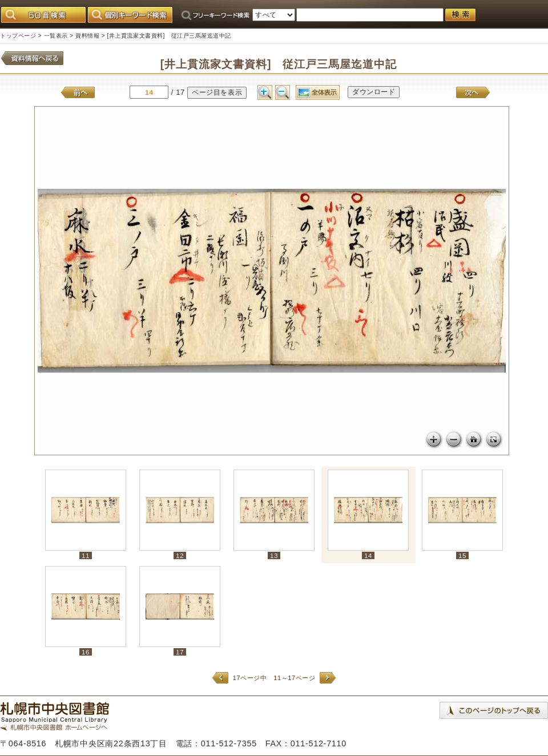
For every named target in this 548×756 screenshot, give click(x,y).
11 (86, 555)
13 (274, 555)
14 (368, 555)
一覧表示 (56, 36)
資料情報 (87, 36)
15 (462, 555)
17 (180, 652)
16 (86, 652)
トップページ (18, 36)
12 (180, 555)
